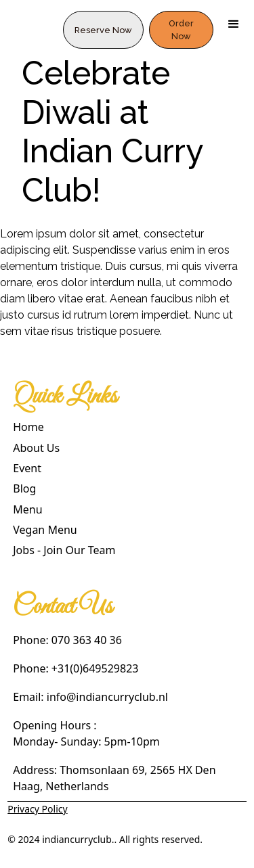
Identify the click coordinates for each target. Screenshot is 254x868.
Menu (27, 509)
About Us (36, 448)
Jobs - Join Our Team (64, 550)
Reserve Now (103, 30)
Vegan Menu (45, 530)
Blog (24, 488)
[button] (234, 24)
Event (27, 468)
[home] (31, 24)
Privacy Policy (37, 809)
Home (28, 427)
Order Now (181, 30)
